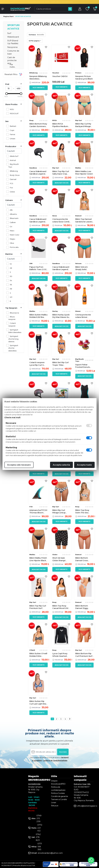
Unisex (12, 138)
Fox (11, 188)
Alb (11, 210)
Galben (12, 222)
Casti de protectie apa (12, 60)
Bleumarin (13, 218)
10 (10, 264)
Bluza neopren (12, 318)
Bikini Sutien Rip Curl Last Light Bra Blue (38, 702)
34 (10, 280)
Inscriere (63, 752)
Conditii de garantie (59, 796)
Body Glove (14, 175)
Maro (11, 231)
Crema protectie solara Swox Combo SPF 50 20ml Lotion (61, 220)
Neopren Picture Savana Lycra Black (84, 78)
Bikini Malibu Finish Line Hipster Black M (38, 559)
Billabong (13, 171)
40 (10, 297)
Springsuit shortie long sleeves (13, 339)
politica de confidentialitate (55, 761)
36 (10, 285)
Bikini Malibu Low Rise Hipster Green (84, 173)
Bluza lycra (14, 313)
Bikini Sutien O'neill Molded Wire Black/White (38, 655)
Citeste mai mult (12, 417)
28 (10, 268)
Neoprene (13, 47)
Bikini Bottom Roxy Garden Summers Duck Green (38, 125)
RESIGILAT (13, 113)
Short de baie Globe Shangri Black (59, 559)
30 (10, 276)
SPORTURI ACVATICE (13, 27)
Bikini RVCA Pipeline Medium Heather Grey (60, 125)
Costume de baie (13, 52)
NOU (11, 109)
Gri (10, 226)
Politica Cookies (58, 793)
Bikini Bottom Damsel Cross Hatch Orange (82, 559)
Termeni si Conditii (59, 799)
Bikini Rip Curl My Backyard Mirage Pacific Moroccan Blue (83, 125)
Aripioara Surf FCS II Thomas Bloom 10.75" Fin (38, 511)
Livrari (54, 803)
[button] (4, 9)
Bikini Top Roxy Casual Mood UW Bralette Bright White (60, 607)
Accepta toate (84, 465)
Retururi (55, 806)
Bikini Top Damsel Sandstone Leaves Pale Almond (84, 220)
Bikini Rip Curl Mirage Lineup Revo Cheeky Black (61, 511)
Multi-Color (14, 235)
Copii (11, 130)
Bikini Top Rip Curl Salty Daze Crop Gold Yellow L (61, 173)
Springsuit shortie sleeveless (13, 348)
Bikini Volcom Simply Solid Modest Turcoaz (83, 268)
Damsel (12, 179)
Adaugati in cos (62, 183)
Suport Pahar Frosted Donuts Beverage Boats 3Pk (83, 366)
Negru (12, 239)
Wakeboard (13, 37)
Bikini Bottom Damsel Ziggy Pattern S (82, 607)
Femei (12, 134)
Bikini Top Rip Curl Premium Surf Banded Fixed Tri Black (38, 607)
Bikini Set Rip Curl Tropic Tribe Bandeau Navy (60, 364)
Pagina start (8, 16)
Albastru (13, 214)
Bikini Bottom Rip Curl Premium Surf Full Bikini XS (84, 655)
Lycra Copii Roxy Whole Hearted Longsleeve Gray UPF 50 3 (60, 655)
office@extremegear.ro (87, 806)
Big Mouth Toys (14, 165)
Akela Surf (13, 156)
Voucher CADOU (60, 76)
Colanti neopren (12, 324)
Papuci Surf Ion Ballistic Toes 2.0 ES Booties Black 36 (38, 268)
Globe (12, 192)
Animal (12, 160)
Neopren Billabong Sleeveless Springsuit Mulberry (38, 78)
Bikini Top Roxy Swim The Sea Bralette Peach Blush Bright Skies (84, 511)
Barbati (12, 126)
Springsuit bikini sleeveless (15, 331)
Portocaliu (13, 247)
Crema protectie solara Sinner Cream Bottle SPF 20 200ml (83, 316)
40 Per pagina (34, 41)
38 (10, 289)
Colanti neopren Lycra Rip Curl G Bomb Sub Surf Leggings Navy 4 (37, 364)
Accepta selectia (61, 465)
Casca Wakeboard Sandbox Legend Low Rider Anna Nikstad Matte (38, 220)
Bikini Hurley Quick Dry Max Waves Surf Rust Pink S (61, 316)
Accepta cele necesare (19, 465)
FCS (11, 183)
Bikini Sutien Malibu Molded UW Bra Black (38, 316)
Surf (9, 33)
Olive (11, 243)
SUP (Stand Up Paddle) (13, 42)
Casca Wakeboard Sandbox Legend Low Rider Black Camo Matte (38, 173)
